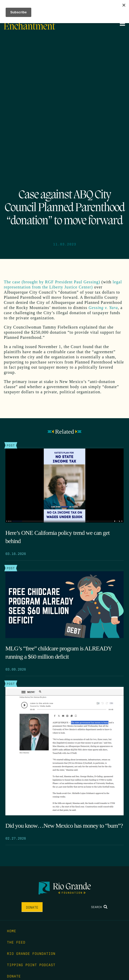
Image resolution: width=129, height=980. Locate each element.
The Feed (16, 942)
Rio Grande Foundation (31, 953)
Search (99, 907)
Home (12, 931)
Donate (32, 907)
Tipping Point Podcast (31, 965)
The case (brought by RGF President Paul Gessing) (52, 282)
